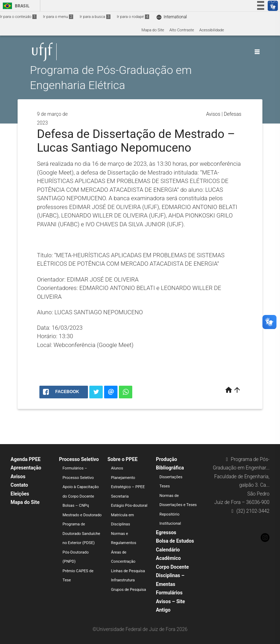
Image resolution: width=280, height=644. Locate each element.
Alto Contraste (182, 30)
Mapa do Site (153, 30)
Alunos (117, 468)
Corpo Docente (172, 567)
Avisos (213, 114)
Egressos (166, 532)
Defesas (233, 114)
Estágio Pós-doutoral (129, 506)
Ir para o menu (58, 17)
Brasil (15, 6)
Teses (165, 486)
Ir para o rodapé (133, 17)
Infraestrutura (123, 580)
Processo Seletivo (79, 459)
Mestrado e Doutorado (82, 515)
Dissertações (171, 477)
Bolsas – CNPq (76, 506)
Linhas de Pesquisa (128, 571)
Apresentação (26, 468)
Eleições (20, 494)
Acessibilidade (211, 30)
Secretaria (120, 496)
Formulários (169, 593)
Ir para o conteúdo (18, 17)
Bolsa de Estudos (175, 541)
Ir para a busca (95, 17)
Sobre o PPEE (123, 459)
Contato (19, 485)
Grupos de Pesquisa (129, 590)
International (171, 17)
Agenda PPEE (26, 459)
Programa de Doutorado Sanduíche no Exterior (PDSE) (81, 533)
